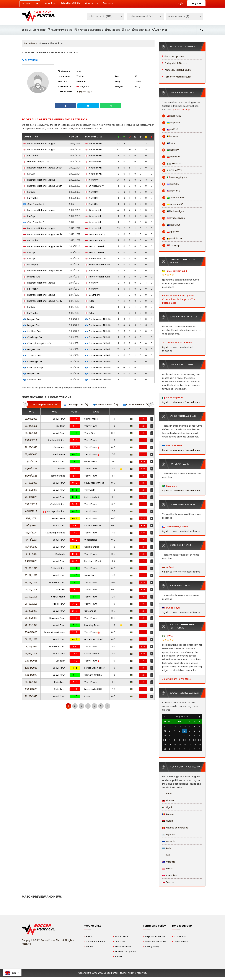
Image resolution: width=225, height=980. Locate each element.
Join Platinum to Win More (176, 679)
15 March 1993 (84, 92)
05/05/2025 (31, 647)
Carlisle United (58, 504)
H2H (143, 419)
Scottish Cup (32, 331)
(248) (44, 405)
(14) (106, 405)
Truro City (90, 433)
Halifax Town (59, 604)
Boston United (94, 246)
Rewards (108, 3)
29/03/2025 (31, 696)
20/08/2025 (31, 625)
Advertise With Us (70, 3)
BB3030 (170, 130)
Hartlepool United (54, 511)
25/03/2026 (31, 454)
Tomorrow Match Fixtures (178, 77)
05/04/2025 (31, 682)
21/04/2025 (31, 661)
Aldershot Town (57, 582)
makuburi (171, 225)
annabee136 (173, 204)
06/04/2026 (31, 426)
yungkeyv (171, 245)
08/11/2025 (31, 533)
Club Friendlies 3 (34, 204)
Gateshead (59, 447)
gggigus (170, 232)
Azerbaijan (170, 875)
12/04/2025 (31, 675)
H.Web (168, 636)
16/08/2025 (31, 632)
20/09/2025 (31, 590)
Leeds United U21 (93, 689)
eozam (170, 136)
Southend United (56, 440)
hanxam (171, 150)
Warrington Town (96, 259)
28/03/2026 (31, 447)
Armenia (169, 841)
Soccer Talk (143, 30)
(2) (76, 405)
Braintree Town (57, 618)
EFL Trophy (31, 265)
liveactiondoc (174, 218)
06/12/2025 (31, 511)
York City (92, 180)
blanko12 (171, 184)
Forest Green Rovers (98, 265)
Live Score (120, 942)
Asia (166, 855)
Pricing (41, 30)
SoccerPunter (31, 43)
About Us (50, 3)
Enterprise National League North (43, 234)
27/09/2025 (31, 575)
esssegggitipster (175, 177)
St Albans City (94, 186)
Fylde (90, 301)
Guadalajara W (173, 398)
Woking (61, 469)
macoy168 (172, 116)
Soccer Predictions (95, 942)
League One (32, 325)
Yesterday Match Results (178, 70)
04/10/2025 (31, 561)
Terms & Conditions (155, 942)
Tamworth (90, 490)
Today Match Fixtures (176, 63)
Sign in (166, 347)
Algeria (168, 807)
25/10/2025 (31, 547)
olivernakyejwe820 (175, 271)
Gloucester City (95, 234)
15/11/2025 (31, 526)
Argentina (169, 835)
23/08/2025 (31, 618)
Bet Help (90, 947)
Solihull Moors (91, 419)
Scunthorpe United (94, 483)
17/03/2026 (31, 469)
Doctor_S (171, 191)
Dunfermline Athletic (98, 319)
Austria (168, 869)
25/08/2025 (31, 611)
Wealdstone (59, 454)
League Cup (32, 319)
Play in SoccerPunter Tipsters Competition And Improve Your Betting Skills (179, 299)
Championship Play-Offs (38, 343)
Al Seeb (168, 567)
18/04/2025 (31, 668)
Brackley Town (92, 625)
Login (180, 3)
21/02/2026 (31, 504)
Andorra (168, 814)
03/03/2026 (31, 490)
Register (196, 3)
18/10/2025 (31, 554)
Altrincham (93, 162)
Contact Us (91, 3)
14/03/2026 (31, 476)
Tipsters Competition (90, 30)
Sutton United (92, 497)
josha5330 (172, 164)
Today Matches (123, 947)
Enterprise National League (39, 144)
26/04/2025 (31, 654)
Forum (118, 957)
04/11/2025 (31, 540)
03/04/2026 (31, 433)
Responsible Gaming (155, 937)
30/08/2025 (31, 604)
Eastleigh (61, 426)
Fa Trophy (31, 156)
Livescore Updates (174, 56)
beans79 (171, 157)
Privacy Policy (152, 947)
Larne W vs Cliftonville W (179, 343)
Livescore (114, 30)
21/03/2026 (31, 462)
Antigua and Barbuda (175, 828)
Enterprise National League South (43, 168)
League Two (32, 277)
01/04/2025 (31, 689)
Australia (169, 862)
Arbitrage (161, 30)
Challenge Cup (33, 337)
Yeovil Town (93, 144)
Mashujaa (170, 486)
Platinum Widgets (62, 30)
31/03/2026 (31, 440)
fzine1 (169, 143)
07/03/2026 (31, 483)
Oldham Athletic (93, 675)
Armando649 (173, 198)
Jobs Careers (181, 942)
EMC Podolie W (172, 445)
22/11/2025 (31, 518)
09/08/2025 (31, 639)
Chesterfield (94, 210)
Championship (33, 368)
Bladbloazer (172, 238)
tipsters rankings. (181, 110)
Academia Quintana (175, 527)
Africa (167, 794)
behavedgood (174, 211)
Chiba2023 (172, 170)
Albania (168, 800)
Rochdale (60, 554)
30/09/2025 (31, 568)
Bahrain (168, 882)
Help (128, 30)
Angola (168, 821)
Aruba (167, 848)
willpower (171, 123)
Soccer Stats (122, 937)
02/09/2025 (31, 597)
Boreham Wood (93, 561)
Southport (92, 295)
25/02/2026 (31, 497)
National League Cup (36, 162)
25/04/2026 (31, 419)
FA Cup (29, 174)
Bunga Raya (171, 608)
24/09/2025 (31, 582)
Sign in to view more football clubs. (182, 402)
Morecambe (91, 462)
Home (28, 30)
